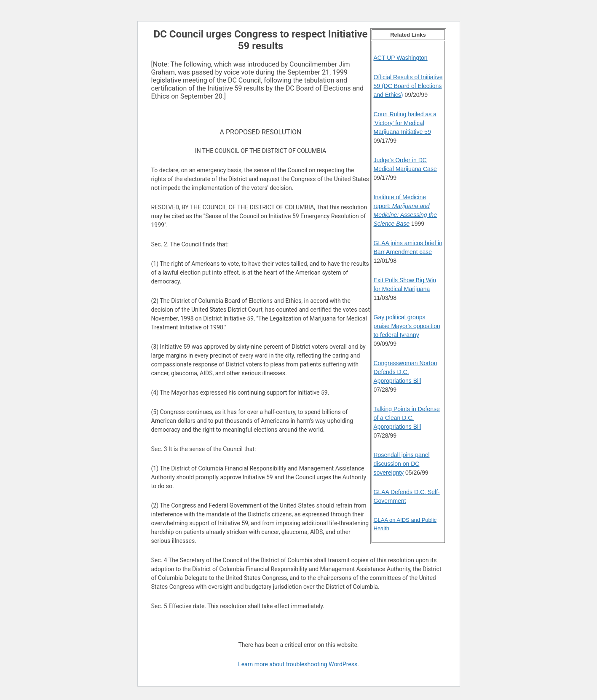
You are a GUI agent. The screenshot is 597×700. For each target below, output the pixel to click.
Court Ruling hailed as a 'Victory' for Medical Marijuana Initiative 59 (405, 123)
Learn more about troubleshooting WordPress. (298, 664)
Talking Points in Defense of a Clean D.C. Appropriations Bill (407, 418)
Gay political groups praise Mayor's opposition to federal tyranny (407, 326)
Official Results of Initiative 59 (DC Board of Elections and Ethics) (408, 86)
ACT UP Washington (401, 58)
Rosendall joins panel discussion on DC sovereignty (402, 464)
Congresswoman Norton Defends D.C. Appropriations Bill (406, 372)
